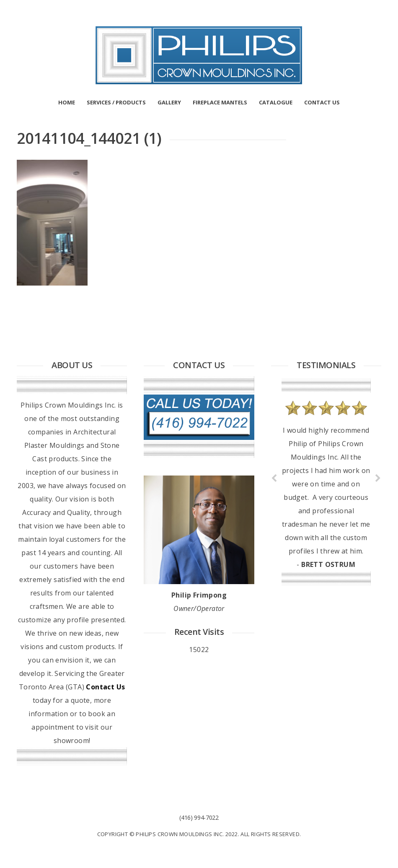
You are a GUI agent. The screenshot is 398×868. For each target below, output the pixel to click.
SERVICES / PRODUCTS (116, 102)
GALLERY (169, 102)
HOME (67, 102)
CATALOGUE (276, 102)
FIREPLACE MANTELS (220, 102)
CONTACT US (322, 102)
